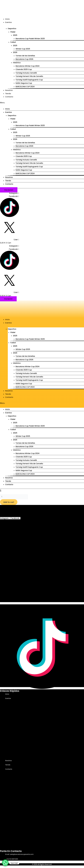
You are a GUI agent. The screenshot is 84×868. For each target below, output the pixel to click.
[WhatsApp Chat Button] (5, 863)
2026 (15, 52)
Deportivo (11, 702)
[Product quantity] (14, 497)
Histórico (16, 734)
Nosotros (9, 90)
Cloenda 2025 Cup (24, 69)
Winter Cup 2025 (23, 49)
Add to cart (9, 502)
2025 (15, 35)
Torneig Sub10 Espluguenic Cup (29, 380)
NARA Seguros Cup (24, 83)
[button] (42, 103)
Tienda (8, 94)
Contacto (9, 97)
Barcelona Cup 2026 (24, 59)
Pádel (13, 32)
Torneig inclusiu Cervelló (26, 373)
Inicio (7, 19)
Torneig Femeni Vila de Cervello (29, 76)
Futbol (13, 714)
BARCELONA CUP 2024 (25, 87)
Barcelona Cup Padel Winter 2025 (30, 39)
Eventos (8, 22)
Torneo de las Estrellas (25, 56)
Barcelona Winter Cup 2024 (26, 737)
